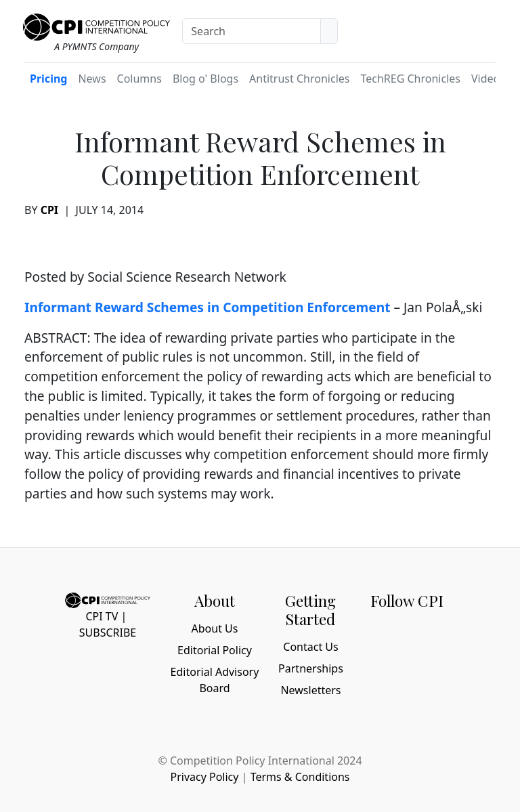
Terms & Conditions (300, 777)
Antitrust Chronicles (299, 79)
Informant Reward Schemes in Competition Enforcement (208, 307)
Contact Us (310, 647)
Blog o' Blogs (205, 79)
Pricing (48, 79)
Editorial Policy (215, 650)
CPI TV (102, 616)
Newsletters (310, 690)
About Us (215, 628)
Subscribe (108, 633)
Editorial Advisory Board (215, 680)
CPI (49, 210)
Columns (139, 79)
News (92, 79)
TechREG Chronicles (410, 79)
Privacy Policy (204, 777)
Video (485, 79)
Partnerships (311, 668)
